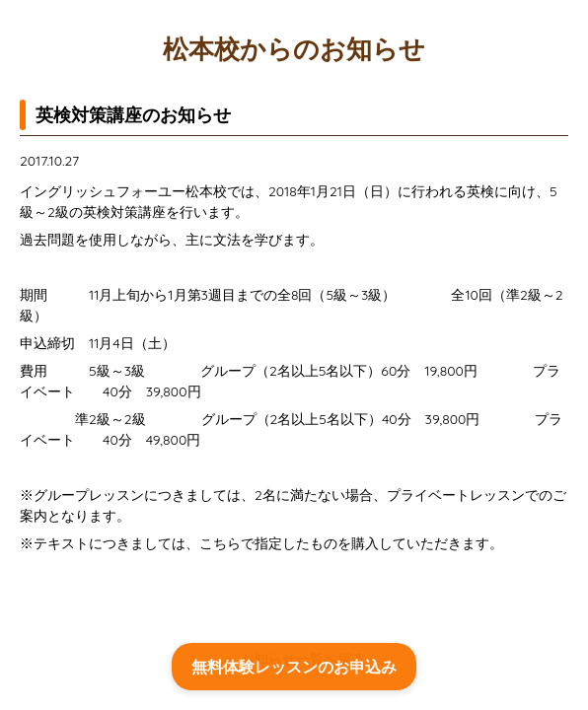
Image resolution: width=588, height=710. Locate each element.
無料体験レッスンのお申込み (294, 667)
